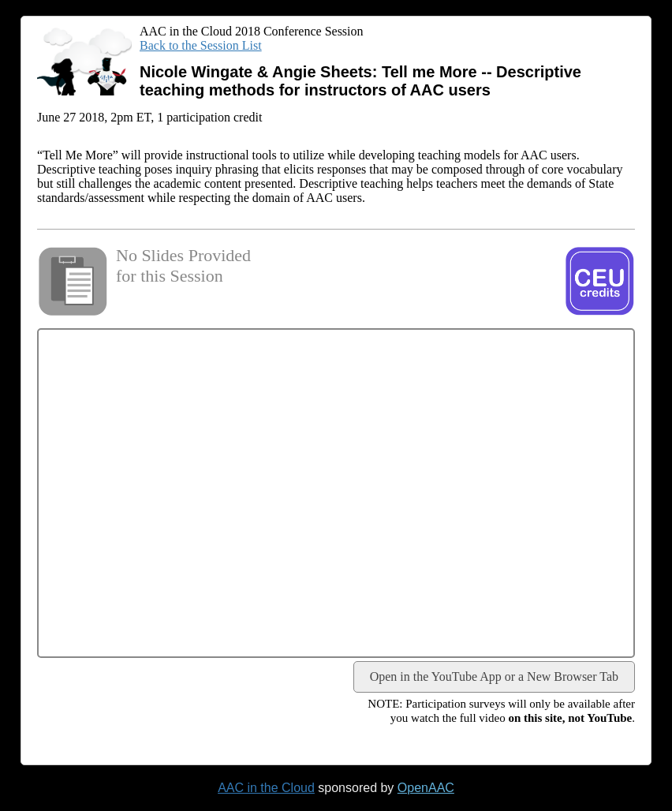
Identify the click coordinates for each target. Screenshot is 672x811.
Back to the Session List (201, 45)
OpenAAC (426, 788)
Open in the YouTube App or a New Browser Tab (494, 676)
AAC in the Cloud (266, 788)
